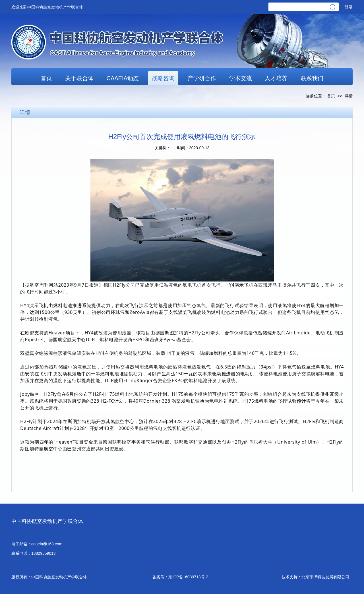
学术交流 (241, 78)
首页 (46, 78)
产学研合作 (202, 78)
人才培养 (276, 78)
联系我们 (312, 78)
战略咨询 (163, 78)
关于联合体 (79, 78)
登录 (349, 7)
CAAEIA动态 (122, 78)
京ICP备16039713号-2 (188, 577)
